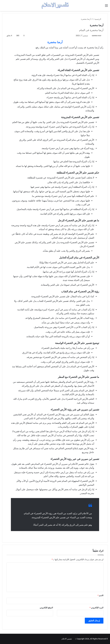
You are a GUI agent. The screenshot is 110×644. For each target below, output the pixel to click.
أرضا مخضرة (55, 42)
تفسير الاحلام (67, 639)
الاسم (101, 595)
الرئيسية (99, 19)
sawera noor (97, 36)
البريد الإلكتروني (97, 608)
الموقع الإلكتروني (46, 608)
